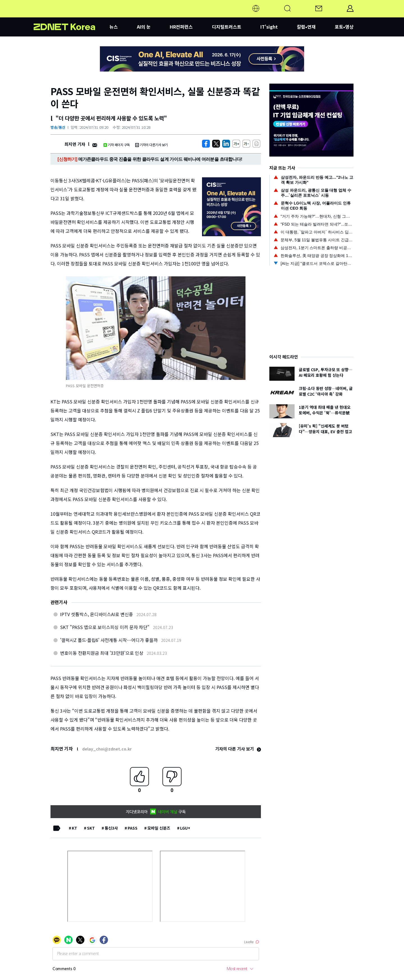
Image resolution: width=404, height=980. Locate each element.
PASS (133, 828)
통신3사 (111, 828)
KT (74, 828)
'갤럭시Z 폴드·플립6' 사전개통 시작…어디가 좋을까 (109, 640)
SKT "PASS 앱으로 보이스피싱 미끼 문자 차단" (105, 627)
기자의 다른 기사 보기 (238, 749)
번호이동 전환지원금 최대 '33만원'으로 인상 (102, 653)
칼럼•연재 (306, 27)
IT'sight (269, 27)
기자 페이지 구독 (117, 145)
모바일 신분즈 (159, 828)
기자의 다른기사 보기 (151, 145)
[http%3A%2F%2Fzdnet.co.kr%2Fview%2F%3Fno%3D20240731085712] (226, 144)
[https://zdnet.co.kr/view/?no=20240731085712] (206, 144)
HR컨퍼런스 (181, 27)
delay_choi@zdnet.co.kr (107, 749)
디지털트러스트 (227, 27)
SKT (91, 828)
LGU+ (185, 828)
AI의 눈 (144, 27)
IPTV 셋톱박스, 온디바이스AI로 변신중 (97, 614)
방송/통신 (58, 127)
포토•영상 (344, 27)
